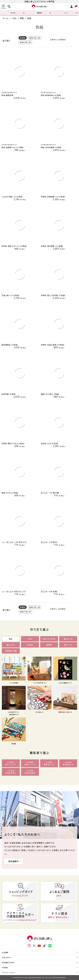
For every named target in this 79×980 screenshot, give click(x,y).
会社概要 (5, 952)
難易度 (39, 13)
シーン (66, 13)
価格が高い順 (25, 42)
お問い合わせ (7, 957)
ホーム (5, 18)
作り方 (13, 13)
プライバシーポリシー (9, 973)
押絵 (22, 18)
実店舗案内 (14, 861)
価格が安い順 (35, 38)
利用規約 (5, 968)
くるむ (14, 18)
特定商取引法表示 (8, 962)
